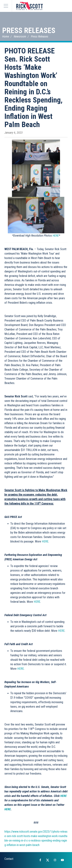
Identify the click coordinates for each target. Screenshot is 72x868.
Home (6, 36)
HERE (56, 236)
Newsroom (20, 36)
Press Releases (29, 31)
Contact (9, 859)
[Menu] (6, 6)
